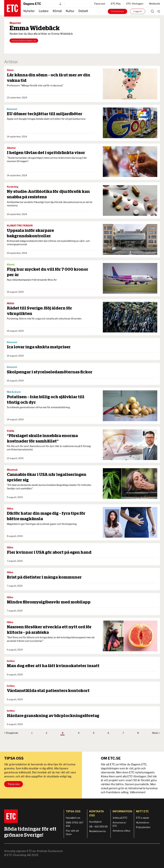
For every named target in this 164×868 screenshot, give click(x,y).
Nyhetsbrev (143, 823)
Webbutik (154, 4)
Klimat (57, 11)
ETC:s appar (143, 818)
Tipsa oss (14, 784)
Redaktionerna (97, 831)
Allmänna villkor (122, 831)
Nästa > (156, 733)
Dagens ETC (42, 4)
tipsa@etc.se (73, 818)
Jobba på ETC (120, 818)
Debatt (83, 11)
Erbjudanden (143, 827)
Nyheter (29, 11)
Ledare (44, 11)
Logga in (138, 11)
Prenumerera (117, 11)
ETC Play (116, 4)
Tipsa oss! (100, 4)
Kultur (70, 11)
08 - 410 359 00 (98, 827)
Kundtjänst (95, 822)
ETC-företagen (135, 4)
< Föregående (11, 733)
